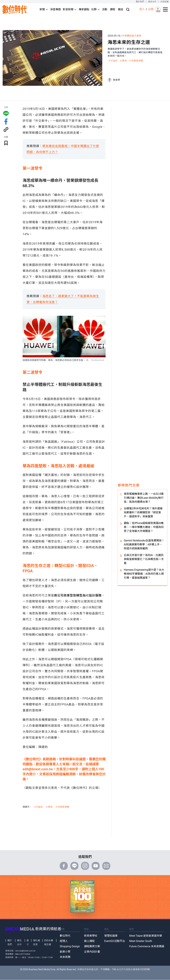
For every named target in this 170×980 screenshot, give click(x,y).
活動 (105, 9)
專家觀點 (84, 9)
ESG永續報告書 (49, 942)
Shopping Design (70, 946)
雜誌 (121, 9)
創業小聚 (65, 952)
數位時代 (65, 936)
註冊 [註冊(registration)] (151, 9)
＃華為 (123, 61)
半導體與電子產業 (132, 36)
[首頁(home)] (15, 9)
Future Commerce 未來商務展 (147, 946)
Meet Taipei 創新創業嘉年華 (146, 936)
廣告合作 (152, 2)
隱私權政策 (37, 942)
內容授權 (165, 2)
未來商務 (65, 957)
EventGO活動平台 (115, 941)
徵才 (28, 942)
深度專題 (55, 9)
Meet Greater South (141, 941)
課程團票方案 (92, 946)
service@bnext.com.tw (25, 951)
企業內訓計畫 (92, 952)
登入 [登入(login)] (142, 9)
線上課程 (89, 941)
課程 (113, 9)
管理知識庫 (111, 936)
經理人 (64, 941)
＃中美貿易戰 (136, 61)
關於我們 (140, 2)
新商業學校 (91, 936)
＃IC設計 (113, 61)
